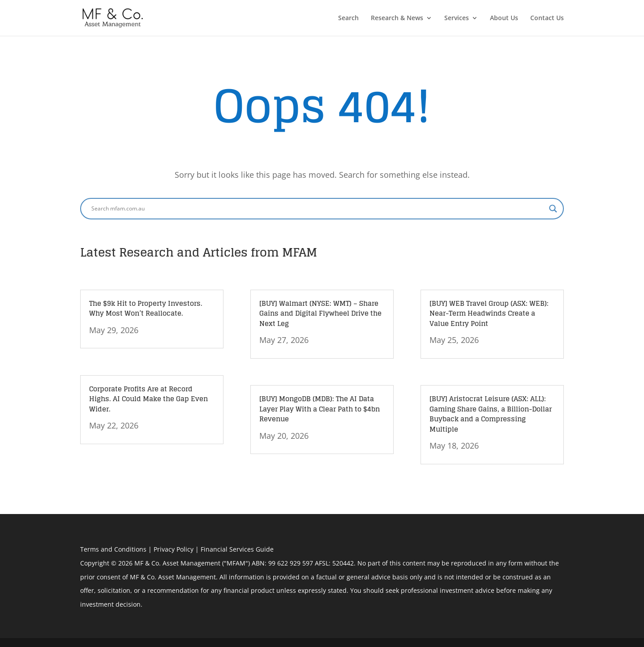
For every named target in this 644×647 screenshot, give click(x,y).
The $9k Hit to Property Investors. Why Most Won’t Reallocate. (146, 309)
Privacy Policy (174, 549)
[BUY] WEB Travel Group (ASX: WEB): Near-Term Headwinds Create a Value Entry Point (489, 313)
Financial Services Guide (237, 549)
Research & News (397, 18)
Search (348, 18)
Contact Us (547, 18)
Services (457, 18)
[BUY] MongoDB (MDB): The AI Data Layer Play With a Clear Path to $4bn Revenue (320, 409)
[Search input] (318, 209)
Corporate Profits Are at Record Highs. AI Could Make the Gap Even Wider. (148, 399)
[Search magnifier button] (553, 209)
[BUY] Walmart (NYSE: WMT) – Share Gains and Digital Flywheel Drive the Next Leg (320, 313)
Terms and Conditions (113, 549)
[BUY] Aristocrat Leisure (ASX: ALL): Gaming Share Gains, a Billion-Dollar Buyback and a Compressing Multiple (491, 414)
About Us (504, 18)
